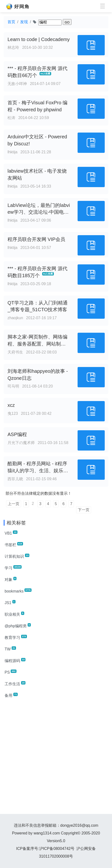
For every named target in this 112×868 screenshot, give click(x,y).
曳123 (13, 413)
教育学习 (16, 637)
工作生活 (15, 684)
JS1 (10, 602)
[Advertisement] (56, 758)
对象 (11, 579)
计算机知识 (17, 556)
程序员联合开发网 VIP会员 (36, 239)
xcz (11, 405)
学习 (13, 568)
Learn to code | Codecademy (39, 39)
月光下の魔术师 (21, 443)
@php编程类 (18, 626)
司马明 (13, 386)
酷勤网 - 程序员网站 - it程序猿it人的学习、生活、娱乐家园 (38, 471)
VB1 (11, 533)
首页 (11, 22)
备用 (11, 695)
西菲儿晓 (15, 479)
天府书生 (15, 352)
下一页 (84, 510)
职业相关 (14, 614)
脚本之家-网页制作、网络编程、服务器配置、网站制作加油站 (37, 344)
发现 (24, 22)
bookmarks (18, 591)
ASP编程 (17, 434)
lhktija (12, 152)
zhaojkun (15, 318)
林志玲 (13, 47)
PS (11, 672)
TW (10, 649)
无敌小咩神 (17, 84)
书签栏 (14, 544)
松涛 (11, 118)
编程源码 (15, 660)
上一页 (14, 504)
